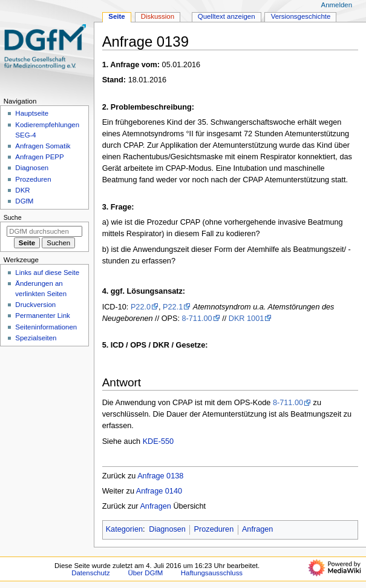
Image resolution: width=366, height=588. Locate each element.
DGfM (24, 201)
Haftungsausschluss (212, 573)
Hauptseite (32, 113)
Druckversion (35, 305)
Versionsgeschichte (301, 16)
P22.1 (173, 307)
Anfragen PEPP (39, 157)
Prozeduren (214, 529)
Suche (13, 217)
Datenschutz (91, 573)
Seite (116, 16)
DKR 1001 (247, 319)
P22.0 (141, 307)
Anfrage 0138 (160, 476)
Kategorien (124, 529)
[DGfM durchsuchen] (44, 231)
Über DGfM (145, 573)
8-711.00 (197, 319)
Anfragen (155, 506)
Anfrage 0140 (159, 491)
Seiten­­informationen (46, 327)
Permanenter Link (42, 315)
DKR (22, 190)
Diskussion (158, 16)
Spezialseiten (36, 338)
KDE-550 (158, 441)
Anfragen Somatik (43, 146)
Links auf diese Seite (47, 273)
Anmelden (337, 5)
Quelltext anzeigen (227, 16)
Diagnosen (167, 529)
